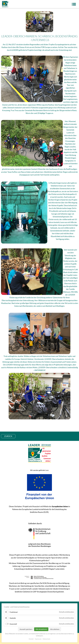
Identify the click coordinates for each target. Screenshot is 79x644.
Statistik (13, 618)
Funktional (14, 612)
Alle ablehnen (55, 629)
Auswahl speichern (26, 629)
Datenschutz (46, 639)
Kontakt (31, 639)
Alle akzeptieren (41, 629)
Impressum (38, 639)
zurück (8, 436)
